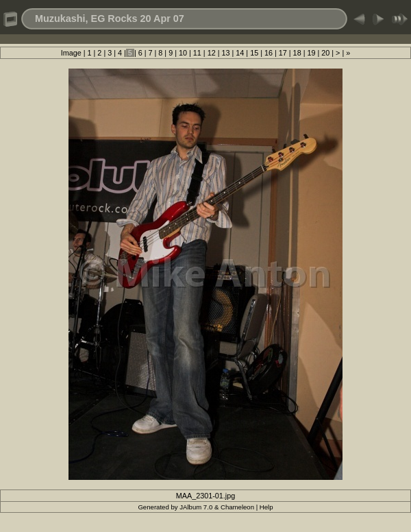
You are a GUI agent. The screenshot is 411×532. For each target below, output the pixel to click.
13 (225, 53)
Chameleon (237, 507)
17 (283, 53)
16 (269, 53)
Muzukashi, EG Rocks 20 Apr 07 (110, 19)
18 (297, 53)
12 (212, 53)
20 (325, 53)
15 (254, 53)
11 (197, 53)
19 (311, 53)
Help (266, 507)
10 (183, 53)
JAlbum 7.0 (196, 507)
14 (240, 53)
